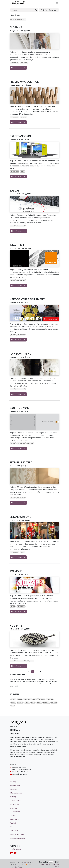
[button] (49, 10)
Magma (26, 862)
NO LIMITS (16, 626)
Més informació (18, 68)
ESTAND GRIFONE (20, 517)
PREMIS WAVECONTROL (24, 82)
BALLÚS (14, 191)
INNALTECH (17, 245)
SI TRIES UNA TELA (21, 462)
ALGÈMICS (16, 27)
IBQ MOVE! (16, 571)
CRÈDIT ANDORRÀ (21, 136)
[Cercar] (36, 10)
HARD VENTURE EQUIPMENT (27, 299)
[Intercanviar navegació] (57, 3)
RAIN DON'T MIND (20, 354)
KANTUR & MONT (20, 408)
